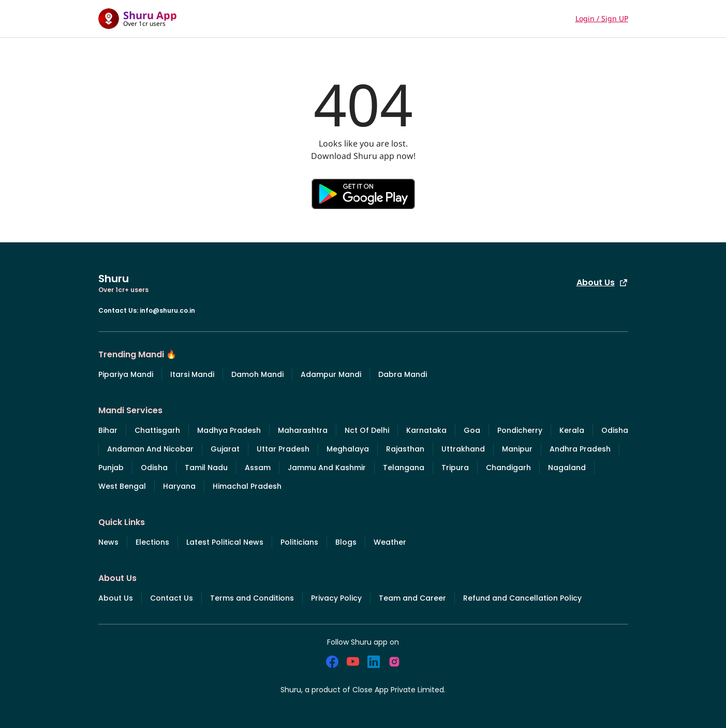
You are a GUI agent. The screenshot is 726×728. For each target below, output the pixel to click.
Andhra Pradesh (580, 449)
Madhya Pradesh (229, 430)
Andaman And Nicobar (150, 449)
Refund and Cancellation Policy (522, 598)
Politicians (299, 542)
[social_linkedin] (374, 662)
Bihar (108, 430)
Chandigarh (508, 468)
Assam (258, 468)
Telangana (404, 468)
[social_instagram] (394, 662)
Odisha (615, 430)
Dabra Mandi (403, 374)
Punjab (111, 468)
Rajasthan (405, 449)
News (108, 542)
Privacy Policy (336, 598)
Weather (390, 542)
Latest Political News (225, 542)
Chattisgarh (157, 430)
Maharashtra (303, 430)
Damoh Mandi (257, 374)
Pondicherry (520, 430)
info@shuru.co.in (167, 310)
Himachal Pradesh (247, 486)
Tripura (455, 468)
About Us (602, 282)
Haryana (179, 486)
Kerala (572, 430)
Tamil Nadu (206, 468)
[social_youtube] (353, 662)
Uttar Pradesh (283, 449)
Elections (152, 542)
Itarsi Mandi (192, 374)
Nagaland (567, 468)
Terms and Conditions (252, 598)
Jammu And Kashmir (327, 468)
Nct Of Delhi (367, 430)
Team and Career (412, 598)
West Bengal (122, 486)
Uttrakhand (463, 449)
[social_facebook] (332, 662)
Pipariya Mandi (126, 374)
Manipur (517, 449)
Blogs (346, 542)
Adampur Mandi (331, 374)
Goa (472, 430)
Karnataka (426, 430)
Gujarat (225, 449)
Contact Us (172, 598)
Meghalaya (348, 449)
